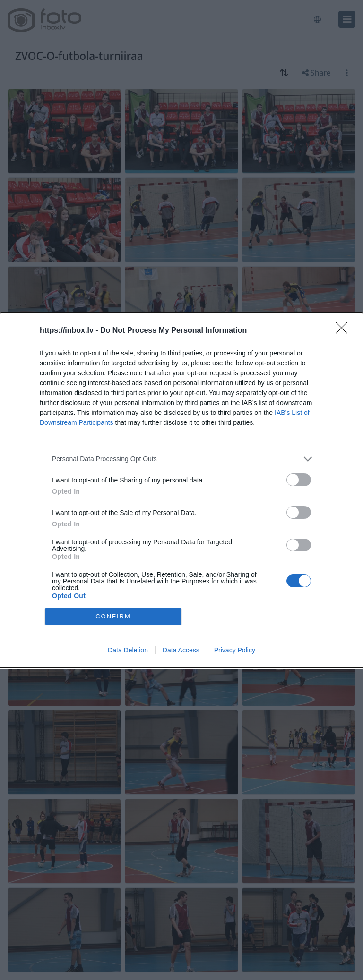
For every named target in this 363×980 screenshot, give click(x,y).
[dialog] (181, 490)
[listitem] (181, 459)
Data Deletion (128, 650)
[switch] (299, 480)
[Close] (345, 331)
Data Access (181, 650)
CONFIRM (113, 616)
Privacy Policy (235, 650)
